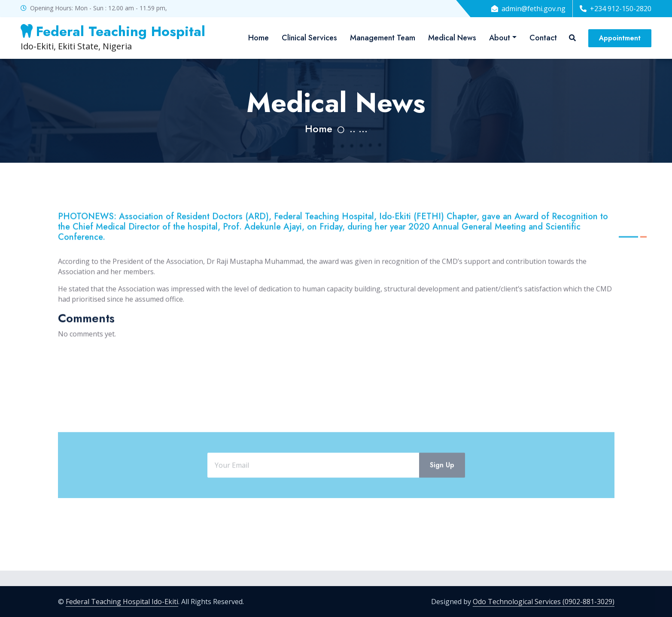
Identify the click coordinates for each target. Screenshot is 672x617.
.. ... (359, 129)
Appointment (620, 38)
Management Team (383, 38)
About (500, 38)
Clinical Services (309, 38)
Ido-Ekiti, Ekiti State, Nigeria (113, 37)
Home (258, 38)
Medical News (452, 38)
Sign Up (442, 487)
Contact (543, 38)
